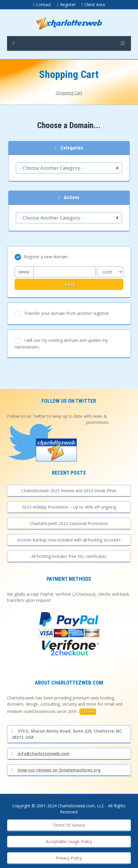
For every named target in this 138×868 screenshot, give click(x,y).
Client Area (93, 5)
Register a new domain (41, 257)
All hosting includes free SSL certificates (69, 556)
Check (69, 284)
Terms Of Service (69, 825)
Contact (42, 5)
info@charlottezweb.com (41, 754)
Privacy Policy (69, 858)
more (88, 712)
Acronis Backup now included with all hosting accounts (69, 540)
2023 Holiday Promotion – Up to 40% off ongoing (69, 507)
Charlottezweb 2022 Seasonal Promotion (69, 523)
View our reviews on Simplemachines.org (56, 770)
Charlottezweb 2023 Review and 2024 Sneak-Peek (69, 491)
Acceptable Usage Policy (69, 841)
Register (66, 5)
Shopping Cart (69, 93)
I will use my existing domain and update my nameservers (61, 344)
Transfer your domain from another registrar (62, 314)
